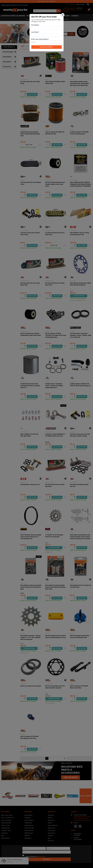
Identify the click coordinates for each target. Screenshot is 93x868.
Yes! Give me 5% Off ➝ (46, 47)
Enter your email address (40, 39)
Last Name (35, 32)
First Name (35, 25)
